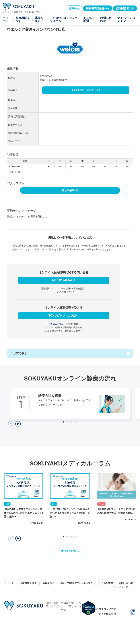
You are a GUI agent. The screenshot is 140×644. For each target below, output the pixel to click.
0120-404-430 (66, 280)
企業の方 (74, 8)
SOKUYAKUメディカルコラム (63, 20)
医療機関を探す (23, 20)
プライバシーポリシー (124, 587)
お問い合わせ (106, 20)
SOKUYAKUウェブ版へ (64, 316)
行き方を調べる (70, 190)
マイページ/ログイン (126, 20)
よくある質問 (89, 20)
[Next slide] (18, 424)
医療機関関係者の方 (98, 8)
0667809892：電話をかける (86, 90)
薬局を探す (39, 20)
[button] (18, 538)
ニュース (6, 20)
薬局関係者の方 (125, 8)
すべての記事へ (70, 551)
